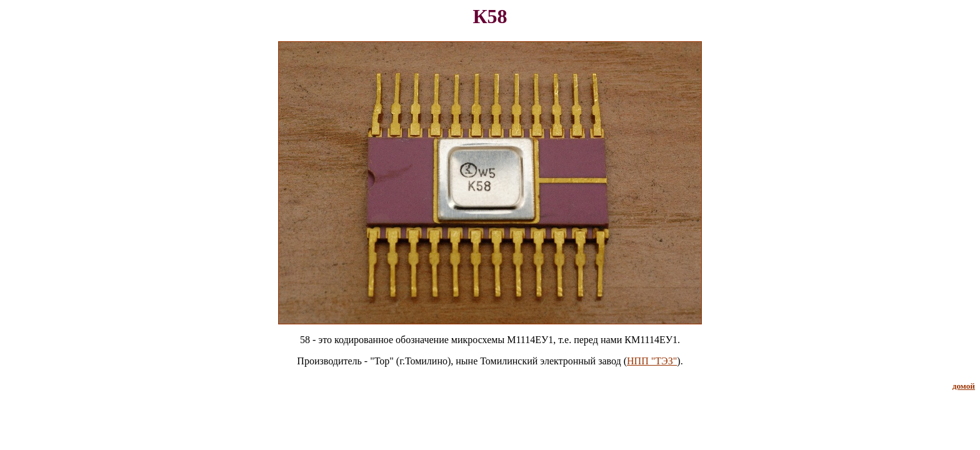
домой (964, 386)
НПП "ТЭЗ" (652, 361)
